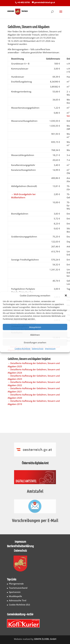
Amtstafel (35, 491)
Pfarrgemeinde (16, 584)
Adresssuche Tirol (18, 600)
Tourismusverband (18, 588)
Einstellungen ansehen (35, 342)
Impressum (50, 349)
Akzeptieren (35, 327)
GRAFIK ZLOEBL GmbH (45, 639)
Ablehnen (35, 335)
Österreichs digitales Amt (35, 463)
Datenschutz (38, 349)
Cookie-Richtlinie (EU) (19, 605)
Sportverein (15, 592)
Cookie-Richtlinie (23, 349)
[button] (66, 295)
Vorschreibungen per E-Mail (35, 520)
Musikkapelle (15, 596)
